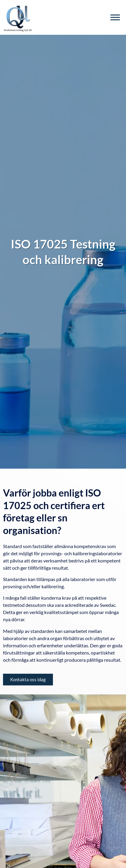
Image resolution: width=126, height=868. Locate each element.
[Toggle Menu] (115, 17)
